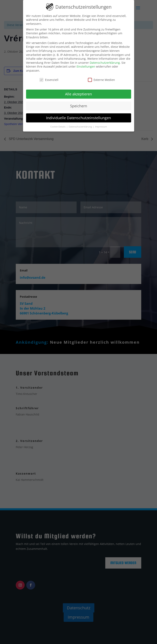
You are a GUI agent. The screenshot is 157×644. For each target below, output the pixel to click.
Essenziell (49, 80)
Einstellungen (86, 66)
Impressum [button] (101, 127)
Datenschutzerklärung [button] (81, 127)
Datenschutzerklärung (105, 63)
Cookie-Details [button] (58, 127)
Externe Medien (101, 80)
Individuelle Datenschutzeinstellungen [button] (78, 118)
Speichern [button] (79, 106)
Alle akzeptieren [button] (78, 94)
